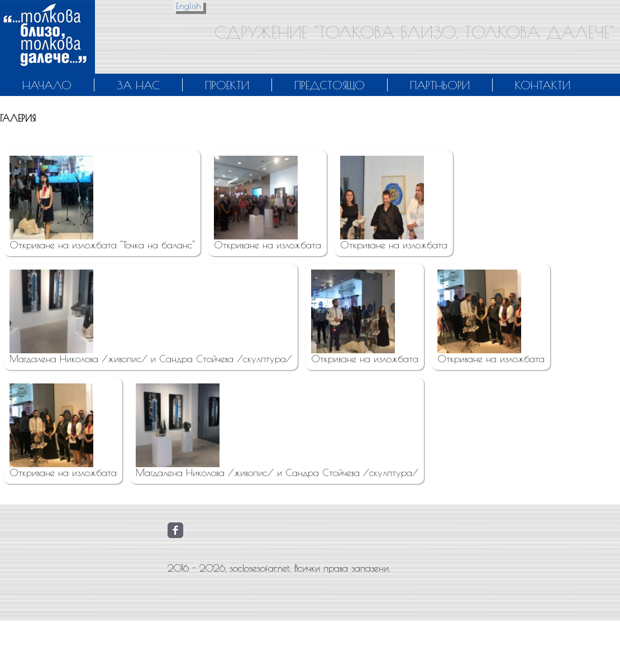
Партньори (440, 85)
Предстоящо (330, 85)
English (188, 6)
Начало (47, 85)
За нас (138, 85)
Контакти (543, 85)
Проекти (227, 85)
